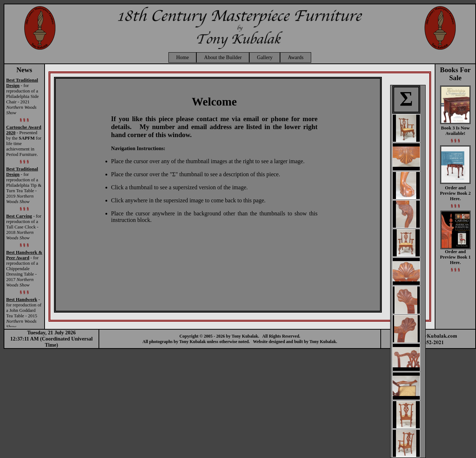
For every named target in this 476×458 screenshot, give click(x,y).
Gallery (265, 57)
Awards (295, 57)
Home (182, 57)
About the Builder (223, 57)
